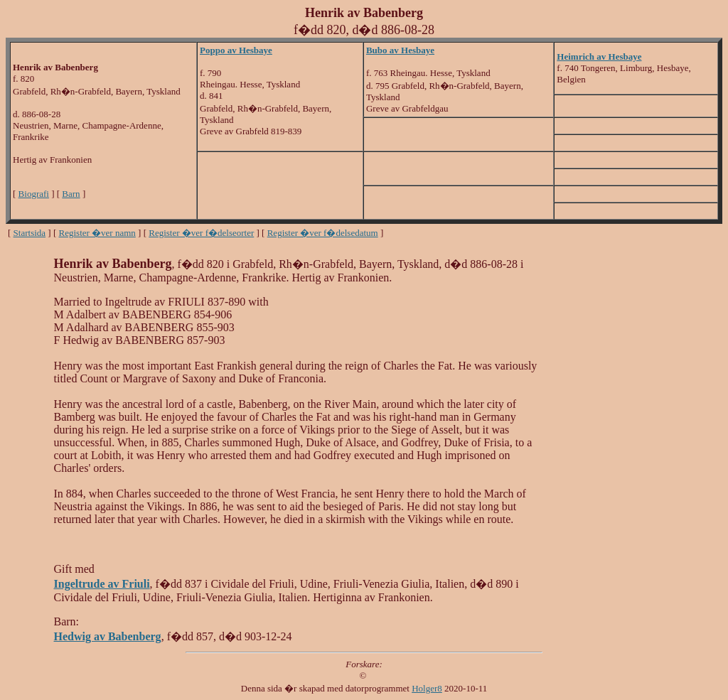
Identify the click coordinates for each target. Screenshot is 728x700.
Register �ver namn (97, 233)
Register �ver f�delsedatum (323, 233)
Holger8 (427, 688)
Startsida (30, 233)
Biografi (34, 194)
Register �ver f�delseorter (201, 233)
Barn (71, 194)
